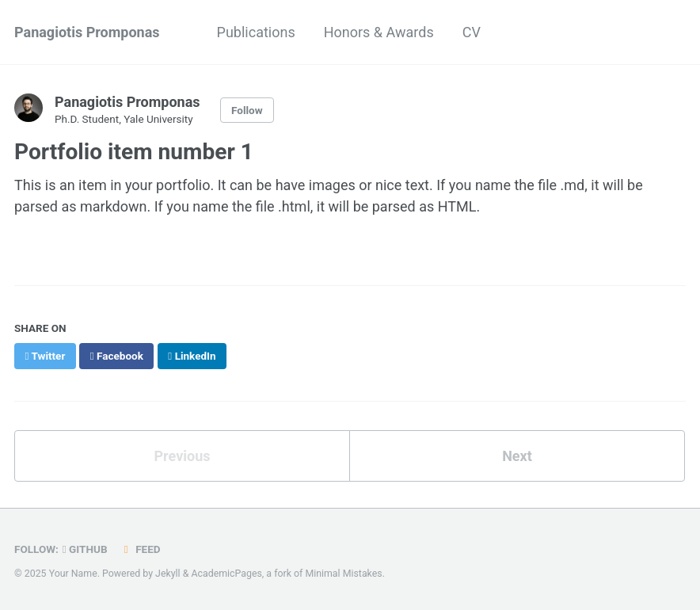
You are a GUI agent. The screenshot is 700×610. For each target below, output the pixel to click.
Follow (247, 110)
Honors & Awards (379, 32)
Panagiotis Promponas (87, 32)
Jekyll (168, 574)
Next (517, 456)
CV (472, 32)
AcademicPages (226, 574)
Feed (140, 549)
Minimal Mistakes (343, 574)
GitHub (85, 549)
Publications (256, 32)
